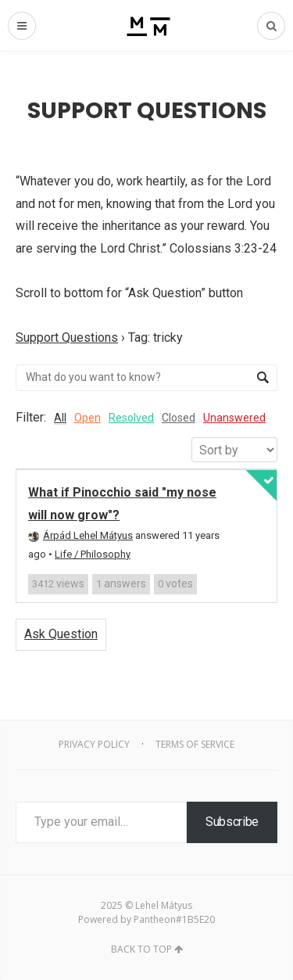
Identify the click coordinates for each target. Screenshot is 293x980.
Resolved (131, 418)
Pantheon (155, 919)
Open (88, 418)
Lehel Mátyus (164, 905)
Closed (179, 418)
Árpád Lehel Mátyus (80, 535)
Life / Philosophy (93, 554)
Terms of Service (195, 744)
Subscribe (232, 822)
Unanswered (234, 418)
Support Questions (67, 337)
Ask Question (61, 634)
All (60, 418)
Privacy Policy (94, 744)
